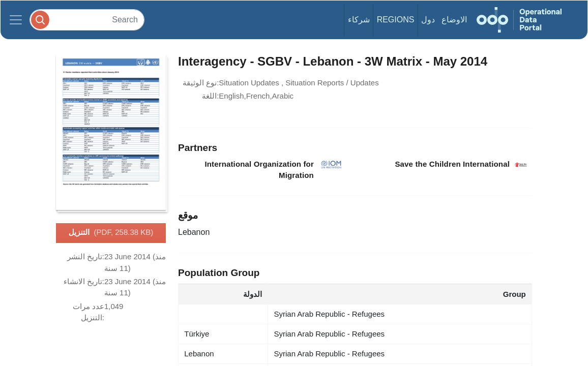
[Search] (87, 20)
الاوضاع (454, 20)
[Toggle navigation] (16, 20)
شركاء (359, 20)
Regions (396, 20)
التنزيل (111, 233)
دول (428, 20)
